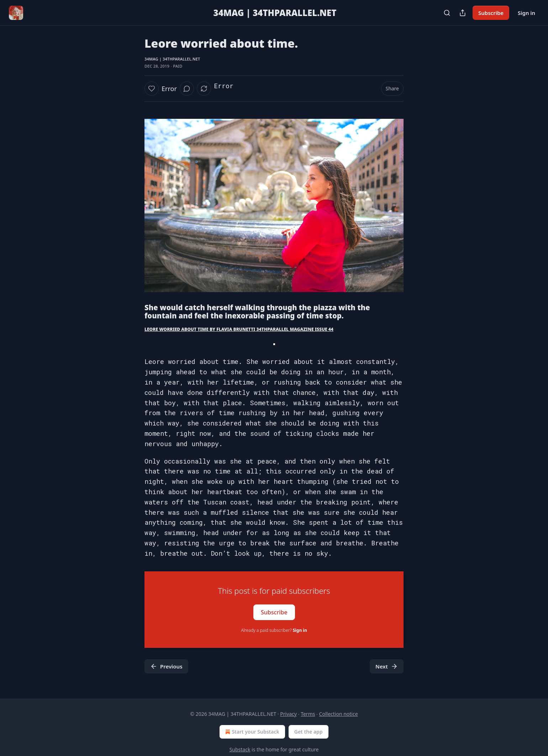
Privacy (288, 714)
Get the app (309, 732)
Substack (240, 749)
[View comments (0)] (187, 89)
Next (387, 666)
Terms (308, 714)
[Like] (152, 89)
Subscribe (491, 13)
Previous (166, 666)
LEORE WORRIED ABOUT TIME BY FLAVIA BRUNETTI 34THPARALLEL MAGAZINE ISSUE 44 (239, 329)
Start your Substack (251, 732)
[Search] (447, 13)
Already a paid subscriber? (274, 630)
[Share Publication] (463, 13)
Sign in (526, 13)
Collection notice (339, 714)
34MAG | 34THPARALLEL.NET (172, 59)
